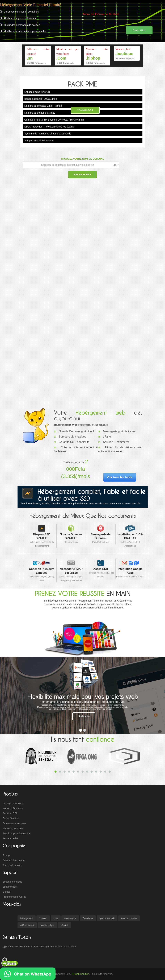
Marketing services (13, 828)
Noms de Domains (13, 808)
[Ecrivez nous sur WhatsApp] (28, 974)
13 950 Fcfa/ (96, 63)
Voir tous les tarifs (120, 477)
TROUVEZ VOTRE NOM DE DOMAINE (82, 159)
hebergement (27, 918)
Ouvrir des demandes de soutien (22, 25)
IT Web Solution (80, 974)
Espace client (10, 887)
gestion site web (107, 918)
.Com (61, 58)
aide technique (47, 925)
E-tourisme (88, 918)
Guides (6, 892)
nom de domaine (129, 918)
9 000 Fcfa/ (65, 63)
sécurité (65, 925)
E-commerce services (14, 823)
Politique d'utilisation (14, 860)
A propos (7, 855)
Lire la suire (84, 716)
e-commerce (70, 918)
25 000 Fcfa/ (37, 63)
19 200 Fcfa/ (125, 58)
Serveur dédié (10, 838)
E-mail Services (11, 818)
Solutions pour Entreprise (16, 833)
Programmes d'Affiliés (14, 897)
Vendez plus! (123, 49)
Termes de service (12, 865)
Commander (85, 110)
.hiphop (93, 58)
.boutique (124, 54)
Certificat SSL (10, 813)
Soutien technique (12, 882)
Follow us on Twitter (66, 946)
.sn (30, 58)
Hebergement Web (13, 803)
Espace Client (139, 30)
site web (43, 918)
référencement (27, 925)
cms (56, 918)
